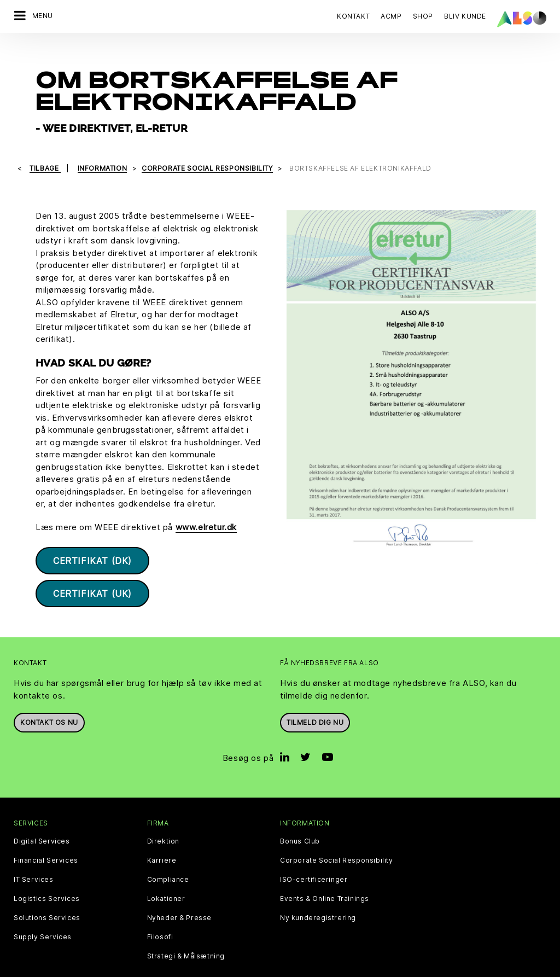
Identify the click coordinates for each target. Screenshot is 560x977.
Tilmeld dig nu (315, 699)
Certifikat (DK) (92, 538)
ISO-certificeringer (314, 857)
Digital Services (42, 818)
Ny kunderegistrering (318, 895)
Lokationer (166, 876)
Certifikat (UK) (92, 571)
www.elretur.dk (206, 504)
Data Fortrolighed (220, 969)
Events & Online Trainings (325, 876)
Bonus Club (300, 818)
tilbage (45, 145)
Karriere (162, 838)
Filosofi (160, 914)
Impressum (279, 969)
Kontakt (353, 16)
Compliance (168, 857)
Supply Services (43, 914)
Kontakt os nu (49, 699)
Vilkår (317, 969)
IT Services (34, 857)
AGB (342, 969)
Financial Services (46, 838)
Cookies (167, 969)
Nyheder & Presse (180, 895)
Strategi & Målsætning (186, 933)
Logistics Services (47, 876)
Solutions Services (47, 895)
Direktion (163, 818)
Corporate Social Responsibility (337, 838)
